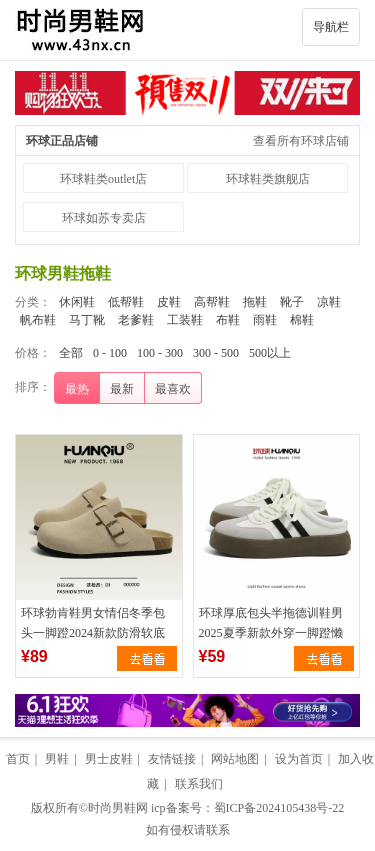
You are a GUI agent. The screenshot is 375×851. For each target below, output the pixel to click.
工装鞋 (185, 320)
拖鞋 (255, 302)
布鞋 (228, 320)
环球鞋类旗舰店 (268, 179)
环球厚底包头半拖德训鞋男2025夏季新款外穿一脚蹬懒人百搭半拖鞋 (271, 633)
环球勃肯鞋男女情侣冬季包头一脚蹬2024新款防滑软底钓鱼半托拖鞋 (93, 633)
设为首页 (299, 759)
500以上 (270, 353)
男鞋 (57, 759)
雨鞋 (265, 320)
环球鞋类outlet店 (103, 179)
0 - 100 (110, 353)
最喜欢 (173, 389)
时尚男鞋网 (118, 808)
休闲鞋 (77, 302)
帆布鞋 (38, 320)
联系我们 (199, 784)
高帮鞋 (212, 302)
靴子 (292, 302)
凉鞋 (329, 302)
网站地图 (235, 759)
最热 (77, 389)
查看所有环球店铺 (301, 141)
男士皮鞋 (109, 759)
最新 (122, 389)
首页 (18, 759)
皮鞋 (169, 302)
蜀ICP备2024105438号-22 (279, 808)
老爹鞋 (136, 320)
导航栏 (331, 27)
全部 (71, 353)
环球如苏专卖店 (104, 218)
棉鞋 (302, 320)
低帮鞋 (126, 302)
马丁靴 (87, 320)
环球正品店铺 (62, 141)
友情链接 (172, 759)
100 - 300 (160, 353)
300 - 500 (216, 353)
